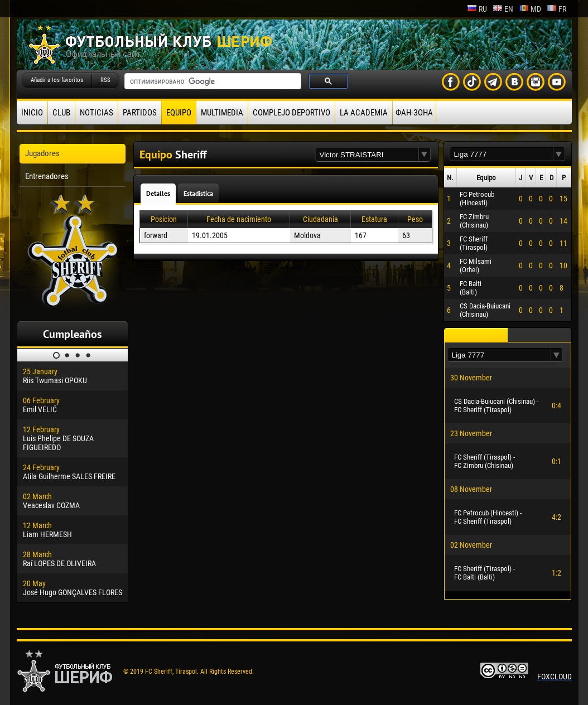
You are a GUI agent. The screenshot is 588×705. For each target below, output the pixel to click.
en (503, 9)
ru (477, 9)
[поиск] (212, 81)
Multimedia (222, 113)
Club (61, 113)
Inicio (32, 113)
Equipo (179, 113)
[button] (425, 155)
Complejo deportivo (291, 113)
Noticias (97, 113)
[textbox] (367, 155)
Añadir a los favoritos (57, 80)
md (530, 9)
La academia (364, 113)
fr (556, 9)
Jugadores (42, 153)
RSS (105, 80)
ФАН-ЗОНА (414, 113)
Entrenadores (47, 176)
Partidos (140, 113)
